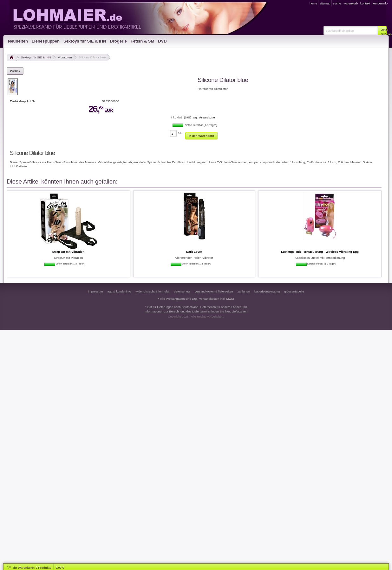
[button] (382, 30)
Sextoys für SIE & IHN (36, 57)
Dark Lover (194, 252)
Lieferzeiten (240, 311)
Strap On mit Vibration (69, 252)
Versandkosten (208, 117)
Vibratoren (65, 57)
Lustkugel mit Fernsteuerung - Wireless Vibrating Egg (320, 252)
